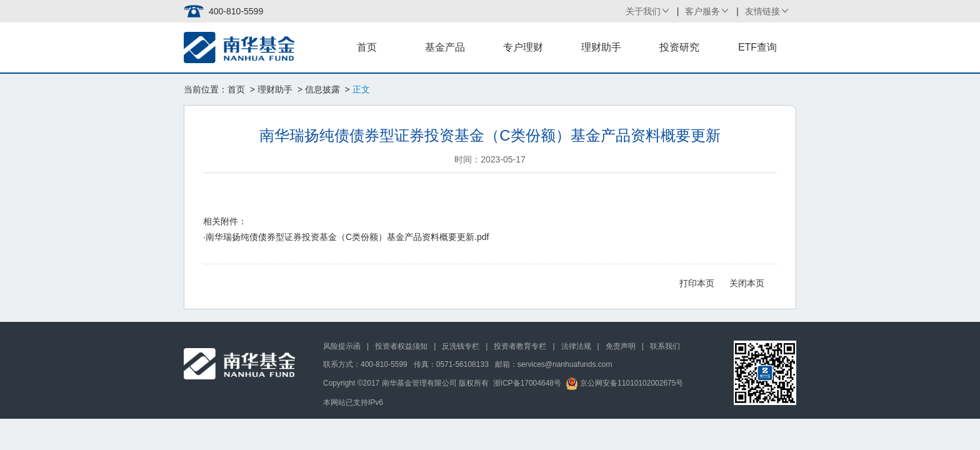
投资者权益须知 (401, 346)
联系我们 (665, 346)
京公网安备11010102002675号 (625, 383)
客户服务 (702, 11)
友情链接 (762, 11)
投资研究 (679, 47)
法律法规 (576, 346)
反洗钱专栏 (461, 346)
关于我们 (643, 11)
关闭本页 (747, 283)
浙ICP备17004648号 (527, 383)
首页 (367, 47)
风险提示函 (342, 346)
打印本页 (697, 283)
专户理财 (523, 47)
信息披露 (322, 89)
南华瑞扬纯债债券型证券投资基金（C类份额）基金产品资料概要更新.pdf (347, 237)
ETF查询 (757, 47)
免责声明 (621, 346)
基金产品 (445, 47)
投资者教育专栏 (520, 346)
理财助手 (601, 47)
